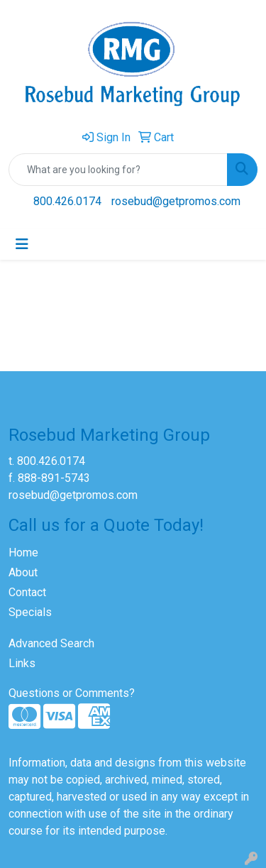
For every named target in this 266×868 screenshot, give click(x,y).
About (23, 572)
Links (22, 663)
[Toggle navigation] (22, 244)
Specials (30, 612)
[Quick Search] (118, 170)
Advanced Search (51, 643)
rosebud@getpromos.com (176, 201)
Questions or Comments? (72, 693)
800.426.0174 (67, 201)
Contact (27, 592)
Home (23, 553)
